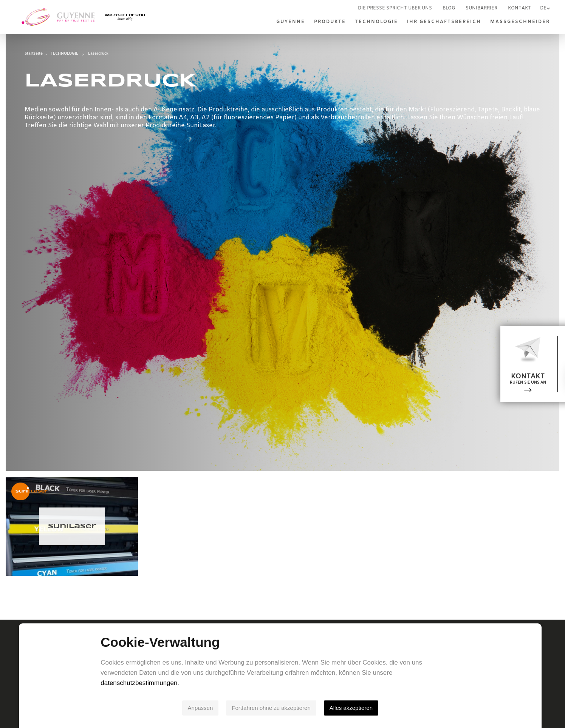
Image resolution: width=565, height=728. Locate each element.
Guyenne (291, 22)
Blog (449, 8)
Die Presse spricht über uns (395, 8)
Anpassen (203, 708)
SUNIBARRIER (481, 8)
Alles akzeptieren (353, 708)
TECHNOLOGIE (376, 22)
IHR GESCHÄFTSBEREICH (444, 22)
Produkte (330, 22)
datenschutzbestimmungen (142, 683)
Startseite (34, 54)
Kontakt (519, 8)
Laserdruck (98, 54)
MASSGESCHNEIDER (520, 22)
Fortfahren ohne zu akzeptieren (274, 708)
